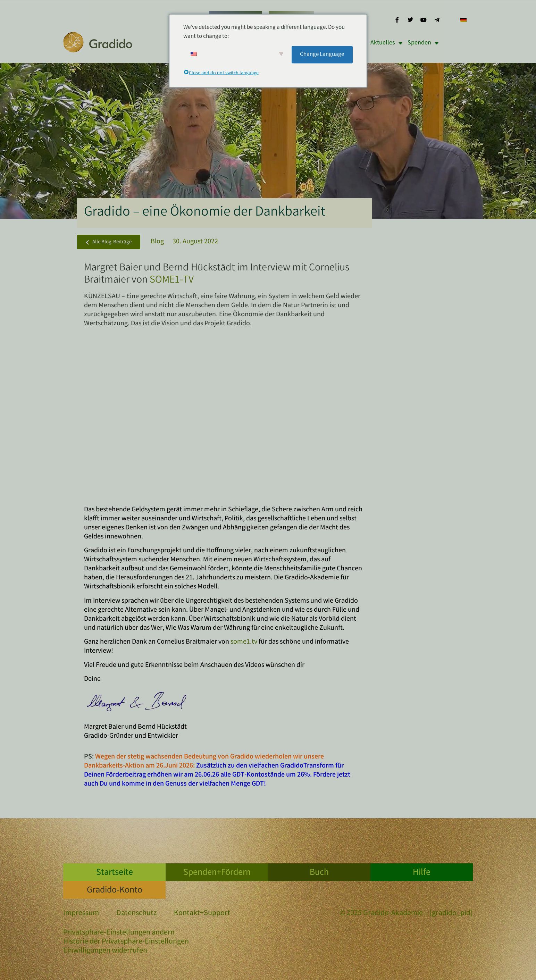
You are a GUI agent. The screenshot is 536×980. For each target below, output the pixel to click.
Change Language (322, 54)
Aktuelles (386, 43)
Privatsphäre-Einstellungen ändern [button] (119, 933)
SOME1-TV (172, 280)
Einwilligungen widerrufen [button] (105, 951)
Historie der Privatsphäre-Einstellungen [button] (126, 942)
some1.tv (244, 642)
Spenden (423, 43)
